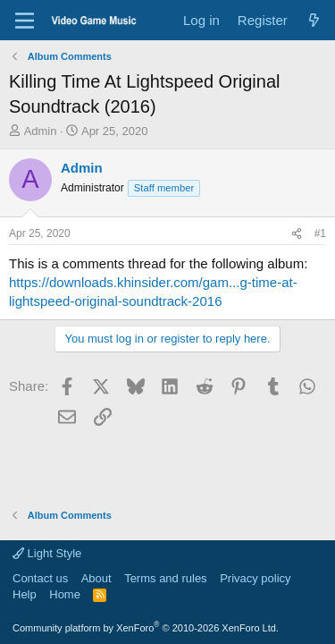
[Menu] (25, 21)
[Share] (297, 234)
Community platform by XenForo (146, 628)
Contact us (40, 578)
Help (25, 594)
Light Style (47, 553)
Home (65, 594)
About (96, 578)
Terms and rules (165, 578)
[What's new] (314, 20)
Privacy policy (255, 578)
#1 (320, 233)
